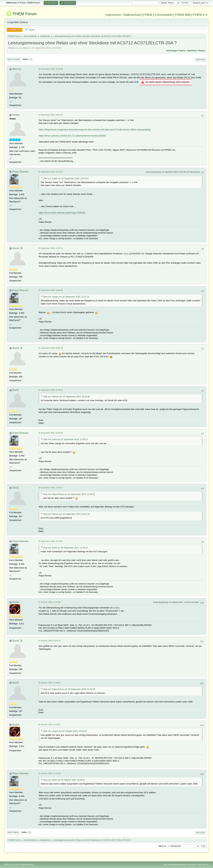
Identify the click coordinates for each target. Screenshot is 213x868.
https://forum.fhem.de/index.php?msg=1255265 (62, 213)
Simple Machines (27, 865)
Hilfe (165, 865)
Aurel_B (17, 248)
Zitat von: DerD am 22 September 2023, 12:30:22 (66, 439)
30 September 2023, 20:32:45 (51, 541)
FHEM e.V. (201, 15)
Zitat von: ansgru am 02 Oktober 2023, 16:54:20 (65, 731)
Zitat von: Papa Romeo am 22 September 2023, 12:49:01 (69, 494)
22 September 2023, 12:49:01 (51, 433)
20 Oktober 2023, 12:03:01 (49, 724)
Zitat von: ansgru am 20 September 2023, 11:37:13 (66, 297)
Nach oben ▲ (203, 865)
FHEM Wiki (183, 15)
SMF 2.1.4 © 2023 (12, 865)
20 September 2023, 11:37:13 (51, 248)
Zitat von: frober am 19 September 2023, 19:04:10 (66, 179)
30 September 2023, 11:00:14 (51, 488)
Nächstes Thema (196, 51)
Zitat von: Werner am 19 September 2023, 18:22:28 (66, 397)
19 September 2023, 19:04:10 (51, 115)
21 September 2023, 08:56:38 (51, 348)
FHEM (148, 15)
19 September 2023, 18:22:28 (51, 69)
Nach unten (14, 59)
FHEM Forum (25, 14)
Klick (126, 254)
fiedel (16, 602)
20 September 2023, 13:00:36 (51, 290)
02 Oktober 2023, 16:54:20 (49, 641)
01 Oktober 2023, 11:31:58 (49, 602)
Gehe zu (162, 846)
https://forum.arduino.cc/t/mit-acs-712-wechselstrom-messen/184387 (72, 136)
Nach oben (13, 832)
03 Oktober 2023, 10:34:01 (49, 683)
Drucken (200, 60)
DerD (15, 390)
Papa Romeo (20, 172)
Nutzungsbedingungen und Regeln (182, 865)
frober (16, 115)
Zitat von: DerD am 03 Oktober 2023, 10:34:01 (64, 780)
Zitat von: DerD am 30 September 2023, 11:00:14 (66, 548)
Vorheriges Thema (176, 51)
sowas (116, 608)
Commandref (164, 15)
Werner (17, 69)
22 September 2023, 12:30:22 (51, 390)
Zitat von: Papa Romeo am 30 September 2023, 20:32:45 (69, 689)
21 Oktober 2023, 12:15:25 (49, 773)
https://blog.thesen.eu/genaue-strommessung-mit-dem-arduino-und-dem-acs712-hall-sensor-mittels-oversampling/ (95, 129)
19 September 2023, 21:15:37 (51, 172)
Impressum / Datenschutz (123, 15)
